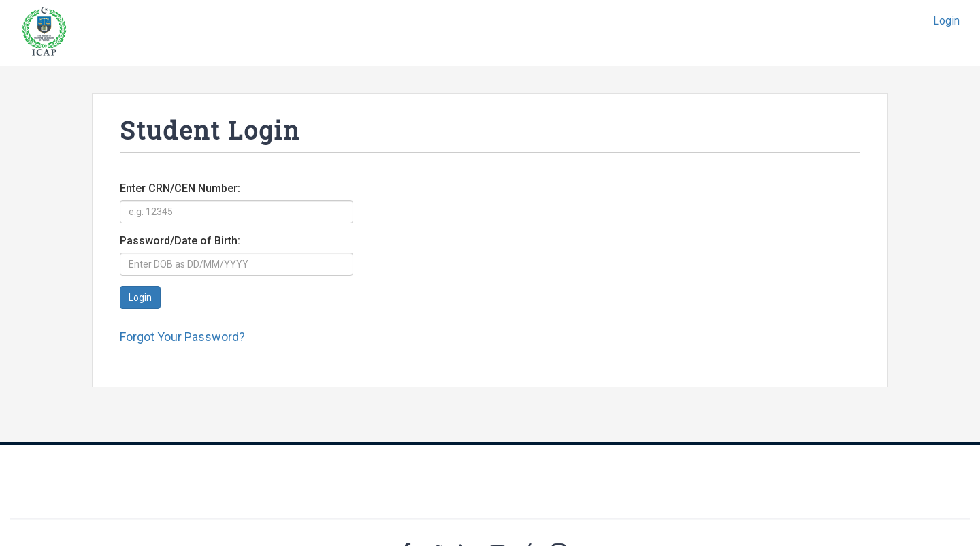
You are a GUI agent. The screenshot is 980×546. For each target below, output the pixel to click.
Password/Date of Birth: (180, 241)
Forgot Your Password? (182, 337)
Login (946, 21)
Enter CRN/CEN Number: (180, 188)
